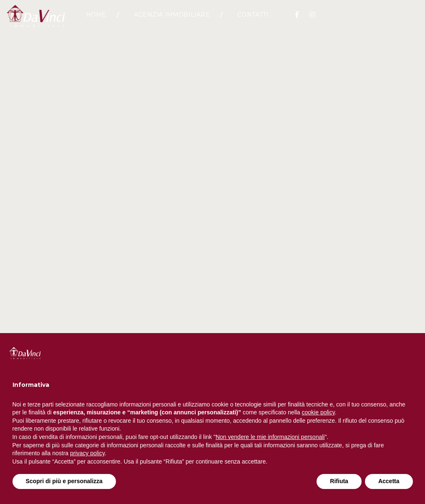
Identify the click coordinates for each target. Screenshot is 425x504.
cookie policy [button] (318, 412)
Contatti (253, 19)
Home (96, 19)
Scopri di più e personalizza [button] (64, 481)
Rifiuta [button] (339, 481)
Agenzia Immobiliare (172, 19)
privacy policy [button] (87, 453)
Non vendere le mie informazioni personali (270, 437)
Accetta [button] (389, 481)
